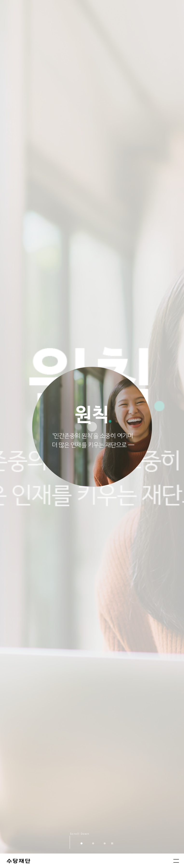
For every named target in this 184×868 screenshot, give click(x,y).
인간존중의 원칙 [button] (82, 843)
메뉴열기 (176, 861)
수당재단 (19, 861)
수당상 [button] (105, 843)
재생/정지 (112, 843)
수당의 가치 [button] (93, 843)
